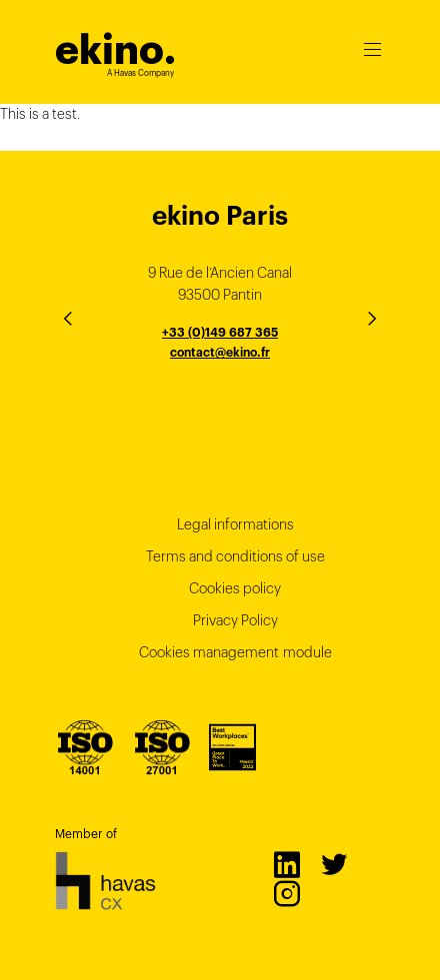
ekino (115, 49)
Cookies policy (235, 588)
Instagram (286, 893)
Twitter (333, 864)
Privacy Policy (235, 620)
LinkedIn (286, 864)
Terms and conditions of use (235, 556)
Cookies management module (235, 652)
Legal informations (235, 524)
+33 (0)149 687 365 (220, 332)
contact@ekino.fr (220, 352)
